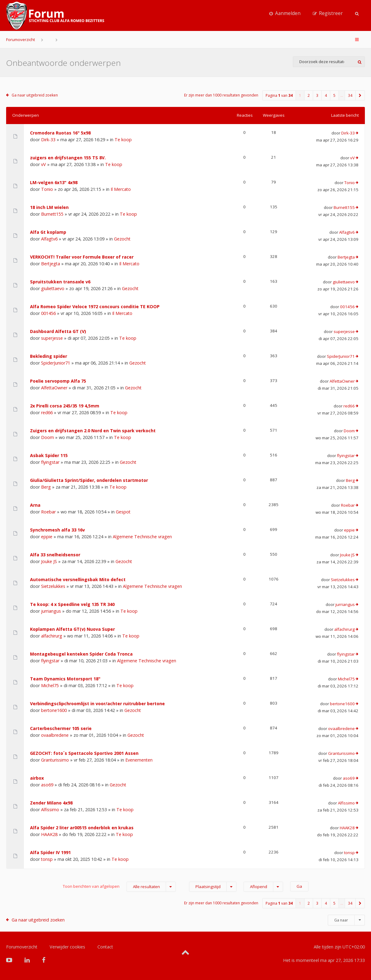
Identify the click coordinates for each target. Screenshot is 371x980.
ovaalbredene (55, 735)
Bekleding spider (49, 356)
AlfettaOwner (54, 388)
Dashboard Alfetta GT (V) (58, 331)
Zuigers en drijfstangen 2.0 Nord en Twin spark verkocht (93, 431)
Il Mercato (121, 189)
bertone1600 (54, 710)
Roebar (48, 512)
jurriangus (51, 611)
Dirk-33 (48, 140)
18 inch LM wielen (49, 207)
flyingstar (50, 462)
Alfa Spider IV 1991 (50, 852)
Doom (47, 437)
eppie (47, 537)
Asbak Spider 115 (49, 455)
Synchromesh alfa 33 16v (57, 530)
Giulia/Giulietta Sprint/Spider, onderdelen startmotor (89, 480)
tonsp (47, 859)
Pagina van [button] (279, 95)
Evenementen (139, 760)
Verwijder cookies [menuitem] (67, 947)
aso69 (47, 785)
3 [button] (317, 95)
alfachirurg (52, 636)
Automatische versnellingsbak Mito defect (78, 579)
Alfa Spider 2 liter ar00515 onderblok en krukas (82, 828)
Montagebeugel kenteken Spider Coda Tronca (81, 654)
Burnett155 (52, 214)
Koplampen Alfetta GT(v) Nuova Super (72, 629)
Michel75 (50, 685)
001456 (48, 313)
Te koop (123, 140)
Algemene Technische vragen (142, 537)
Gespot (123, 512)
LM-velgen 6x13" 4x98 (54, 182)
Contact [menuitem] (105, 947)
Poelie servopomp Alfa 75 (58, 381)
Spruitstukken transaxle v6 (60, 282)
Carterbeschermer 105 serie (61, 728)
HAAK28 (49, 834)
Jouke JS (49, 561)
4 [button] (326, 95)
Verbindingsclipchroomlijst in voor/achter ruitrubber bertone (97, 704)
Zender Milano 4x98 (51, 803)
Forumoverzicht (21, 40)
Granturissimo (55, 760)
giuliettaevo (53, 288)
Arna (35, 505)
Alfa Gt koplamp (48, 232)
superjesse (52, 338)
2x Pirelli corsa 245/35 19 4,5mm (65, 406)
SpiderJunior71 (56, 363)
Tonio (47, 189)
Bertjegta (51, 264)
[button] (360, 95)
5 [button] (334, 95)
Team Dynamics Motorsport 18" (65, 679)
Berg (46, 487)
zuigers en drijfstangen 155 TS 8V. (68, 158)
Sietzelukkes (53, 586)
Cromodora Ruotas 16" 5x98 (60, 133)
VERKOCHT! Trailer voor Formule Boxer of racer (82, 257)
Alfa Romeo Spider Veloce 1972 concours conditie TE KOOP (95, 306)
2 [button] (309, 95)
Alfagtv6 (49, 239)
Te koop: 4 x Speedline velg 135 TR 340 (72, 604)
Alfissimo (50, 810)
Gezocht (122, 239)
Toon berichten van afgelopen (119, 887)
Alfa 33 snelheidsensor (55, 555)
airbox (37, 778)
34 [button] (350, 95)
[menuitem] (285, 13)
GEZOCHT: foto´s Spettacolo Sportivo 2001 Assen (84, 753)
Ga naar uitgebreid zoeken (35, 95)
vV (44, 164)
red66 (47, 412)
